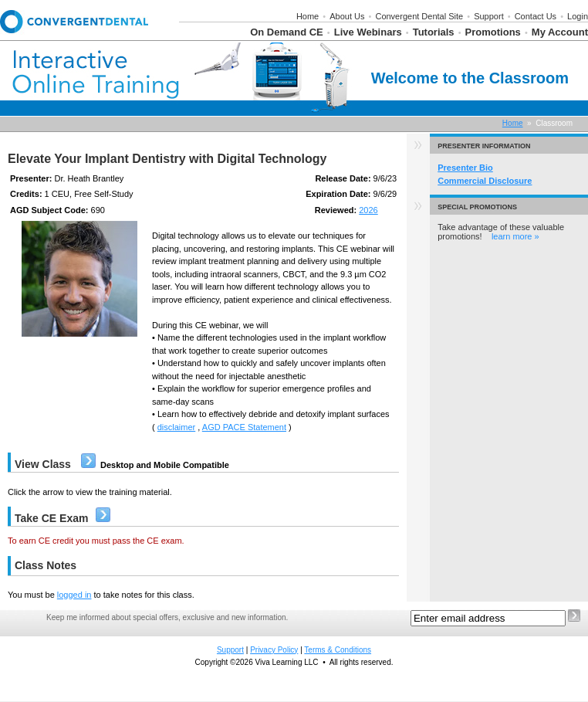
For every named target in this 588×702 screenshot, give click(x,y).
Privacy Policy (274, 650)
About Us (347, 16)
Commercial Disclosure (485, 181)
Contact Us (536, 16)
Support (489, 16)
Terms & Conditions (338, 650)
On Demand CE (287, 32)
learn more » (515, 236)
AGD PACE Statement (244, 427)
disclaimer (177, 427)
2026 (368, 210)
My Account (560, 32)
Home (308, 16)
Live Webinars (368, 32)
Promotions (493, 32)
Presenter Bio (465, 168)
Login (578, 16)
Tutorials (434, 32)
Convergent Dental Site (419, 16)
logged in (74, 595)
